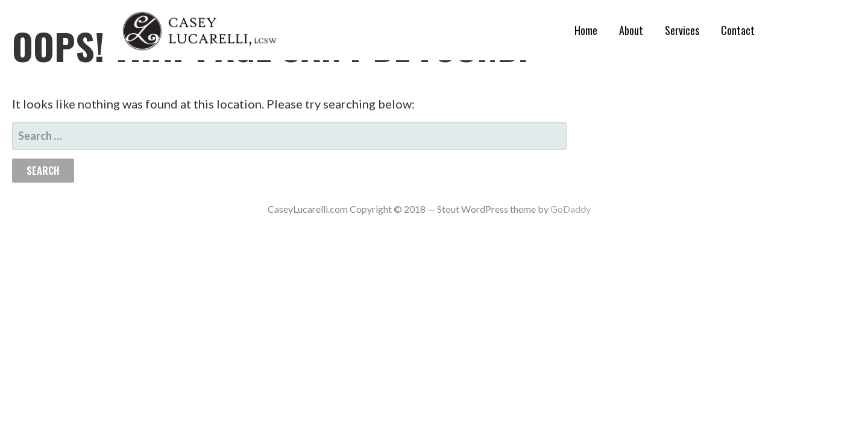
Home (586, 30)
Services (682, 30)
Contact (738, 30)
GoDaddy (571, 209)
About (631, 30)
